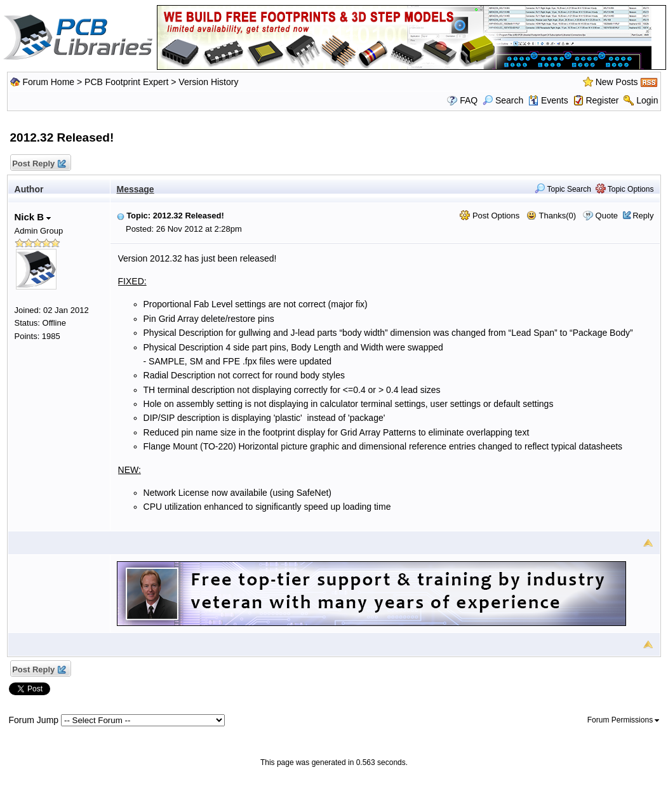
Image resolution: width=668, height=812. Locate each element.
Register (602, 100)
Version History (208, 82)
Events (548, 100)
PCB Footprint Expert (126, 82)
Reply (643, 216)
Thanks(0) (551, 216)
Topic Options (625, 189)
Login (647, 100)
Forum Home (48, 82)
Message (136, 189)
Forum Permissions (624, 720)
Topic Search (563, 189)
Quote (607, 216)
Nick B (33, 217)
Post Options (490, 216)
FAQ (469, 100)
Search (503, 100)
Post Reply (39, 164)
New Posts (617, 82)
